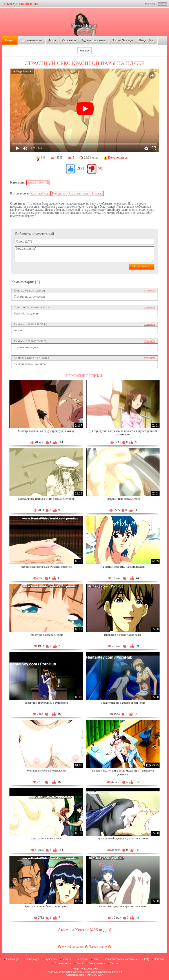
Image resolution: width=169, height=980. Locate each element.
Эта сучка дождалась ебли (46, 635)
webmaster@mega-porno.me (107, 972)
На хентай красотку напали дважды (123, 567)
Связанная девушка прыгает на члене (123, 906)
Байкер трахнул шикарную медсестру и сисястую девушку (123, 772)
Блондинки (59, 193)
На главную (13, 959)
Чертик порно (98, 947)
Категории (82, 959)
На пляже (97, 193)
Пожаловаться (97, 963)
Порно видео (32, 959)
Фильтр (84, 51)
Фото (52, 40)
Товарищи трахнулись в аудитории (46, 703)
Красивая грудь (79, 193)
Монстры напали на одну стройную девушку (46, 431)
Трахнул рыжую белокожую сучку (46, 906)
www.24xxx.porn (73, 947)
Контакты (160, 959)
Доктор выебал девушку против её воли (123, 838)
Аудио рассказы (94, 40)
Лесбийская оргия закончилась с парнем (46, 567)
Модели (67, 959)
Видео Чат (147, 40)
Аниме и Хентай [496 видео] (84, 930)
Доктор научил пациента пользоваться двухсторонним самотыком (123, 433)
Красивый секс (40, 193)
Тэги (96, 959)
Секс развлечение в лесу (46, 838)
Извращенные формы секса (123, 499)
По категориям (31, 40)
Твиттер (115, 963)
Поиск (80, 963)
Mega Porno (80, 969)
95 (101, 168)
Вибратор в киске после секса (123, 635)
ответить (150, 290)
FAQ (147, 959)
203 (80, 168)
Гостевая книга (63, 963)
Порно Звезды (122, 40)
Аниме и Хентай (38, 183)
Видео (10, 40)
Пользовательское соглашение (121, 959)
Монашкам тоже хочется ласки (46, 771)
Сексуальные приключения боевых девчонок (46, 499)
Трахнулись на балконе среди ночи (123, 703)
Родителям (51, 959)
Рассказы (69, 40)
